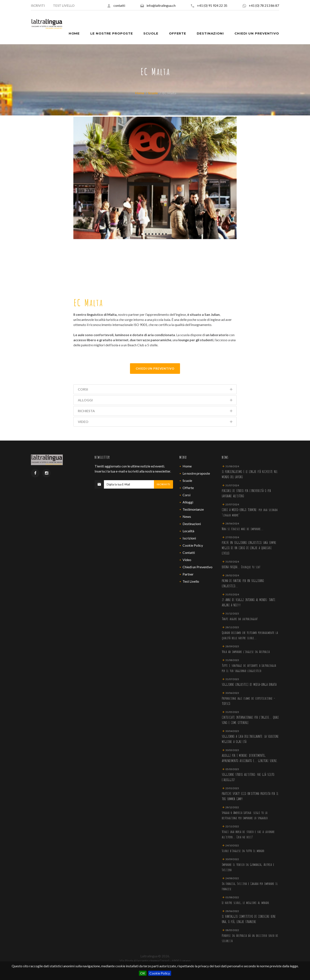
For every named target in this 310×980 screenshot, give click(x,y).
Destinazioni (192, 524)
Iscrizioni (189, 538)
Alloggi (188, 502)
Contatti (189, 552)
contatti (119, 5)
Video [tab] (156, 422)
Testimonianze (193, 509)
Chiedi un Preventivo (198, 567)
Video (187, 560)
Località (188, 531)
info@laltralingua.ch (161, 5)
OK (143, 973)
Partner (188, 574)
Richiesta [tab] (156, 412)
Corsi (186, 495)
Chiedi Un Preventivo (155, 368)
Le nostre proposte (196, 473)
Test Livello (191, 581)
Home (140, 93)
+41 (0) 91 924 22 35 (212, 5)
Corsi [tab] (156, 390)
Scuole (153, 93)
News (187, 516)
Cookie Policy (160, 973)
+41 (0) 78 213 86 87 (264, 5)
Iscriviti (163, 484)
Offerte (188, 488)
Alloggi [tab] (156, 401)
